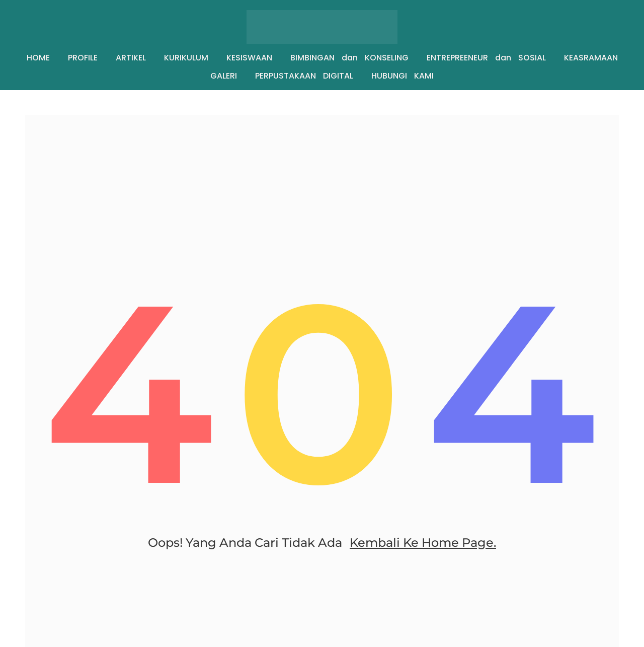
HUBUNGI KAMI (403, 76)
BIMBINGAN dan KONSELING (349, 58)
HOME (38, 58)
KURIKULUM (186, 58)
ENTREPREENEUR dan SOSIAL (486, 58)
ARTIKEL (131, 58)
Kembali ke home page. (423, 543)
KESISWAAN (249, 58)
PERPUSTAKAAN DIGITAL (304, 76)
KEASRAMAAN (591, 58)
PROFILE (83, 58)
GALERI (224, 76)
